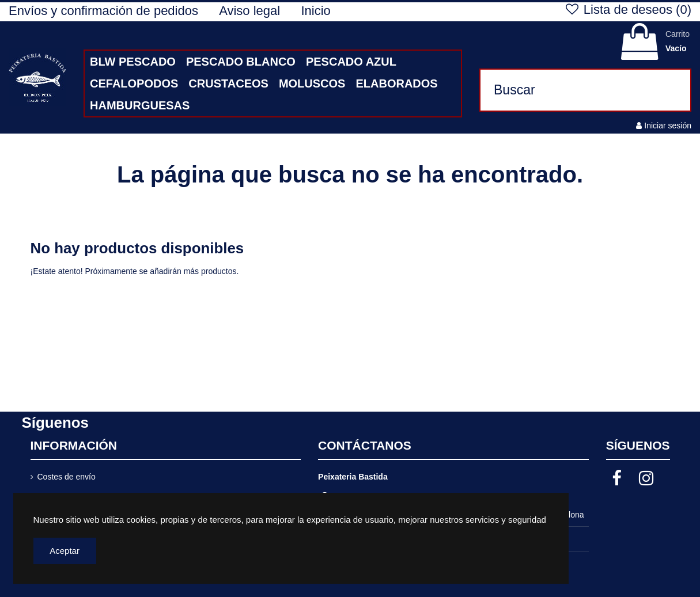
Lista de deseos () (627, 9)
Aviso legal (251, 11)
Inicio (315, 11)
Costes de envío (67, 477)
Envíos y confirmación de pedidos (105, 11)
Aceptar (65, 551)
